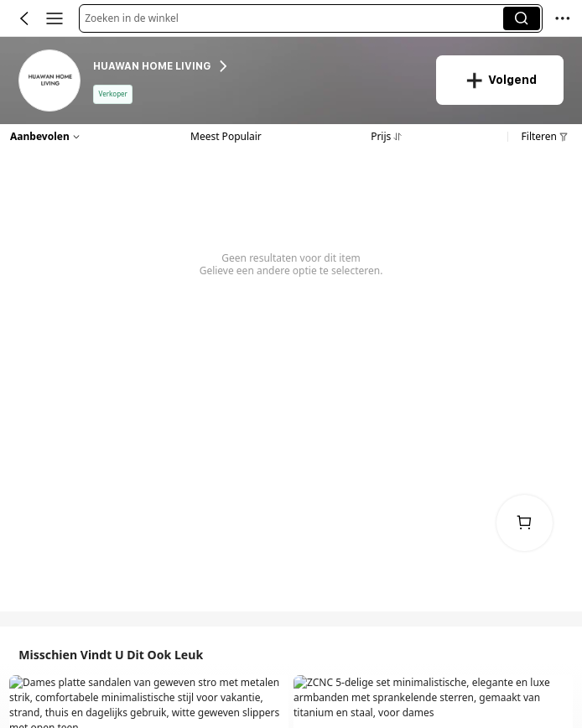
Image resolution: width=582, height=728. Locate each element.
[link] (50, 81)
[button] (294, 18)
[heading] (255, 66)
